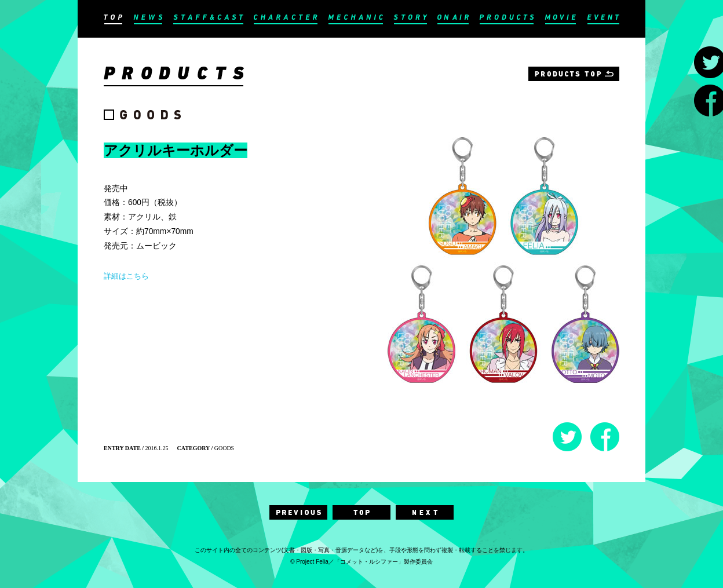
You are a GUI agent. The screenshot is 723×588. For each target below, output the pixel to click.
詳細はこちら (126, 276)
